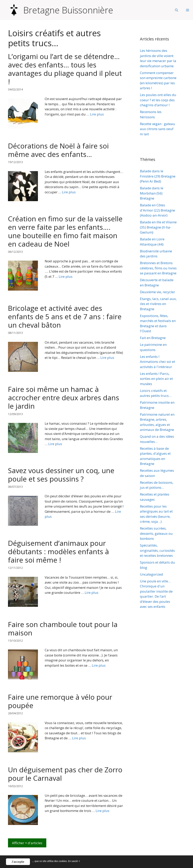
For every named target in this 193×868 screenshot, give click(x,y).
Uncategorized (151, 574)
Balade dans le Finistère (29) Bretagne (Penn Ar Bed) (158, 176)
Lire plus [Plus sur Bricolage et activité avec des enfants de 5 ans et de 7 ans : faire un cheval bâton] (107, 358)
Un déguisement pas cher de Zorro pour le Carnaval (65, 774)
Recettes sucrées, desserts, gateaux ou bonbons (156, 533)
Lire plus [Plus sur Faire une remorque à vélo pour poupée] (79, 738)
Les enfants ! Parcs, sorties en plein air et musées (156, 379)
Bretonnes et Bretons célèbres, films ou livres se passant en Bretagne (158, 268)
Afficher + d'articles (27, 843)
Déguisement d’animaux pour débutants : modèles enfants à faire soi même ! (58, 551)
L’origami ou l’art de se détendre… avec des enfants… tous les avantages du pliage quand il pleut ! (65, 69)
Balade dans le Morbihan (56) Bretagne (152, 193)
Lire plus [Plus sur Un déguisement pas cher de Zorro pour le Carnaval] (102, 811)
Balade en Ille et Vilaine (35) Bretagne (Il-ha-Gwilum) (158, 227)
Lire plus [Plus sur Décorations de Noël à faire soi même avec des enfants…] (69, 192)
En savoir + (85, 862)
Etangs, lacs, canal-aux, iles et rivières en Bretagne (158, 304)
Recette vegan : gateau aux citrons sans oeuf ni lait (157, 129)
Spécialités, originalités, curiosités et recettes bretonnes (157, 550)
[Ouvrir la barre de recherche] (177, 10)
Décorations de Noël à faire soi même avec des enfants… (58, 150)
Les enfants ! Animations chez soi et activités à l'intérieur (157, 362)
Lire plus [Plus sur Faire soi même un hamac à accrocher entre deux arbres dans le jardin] (55, 444)
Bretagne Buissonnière (68, 10)
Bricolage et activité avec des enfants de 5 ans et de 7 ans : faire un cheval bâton (65, 317)
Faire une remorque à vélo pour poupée (60, 701)
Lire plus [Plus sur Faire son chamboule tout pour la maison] (99, 665)
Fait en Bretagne (153, 338)
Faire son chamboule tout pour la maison (63, 629)
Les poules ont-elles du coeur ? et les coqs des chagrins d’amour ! (158, 100)
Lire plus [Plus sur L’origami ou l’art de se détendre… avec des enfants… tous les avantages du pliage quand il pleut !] (97, 114)
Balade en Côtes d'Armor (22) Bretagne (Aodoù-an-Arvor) (157, 210)
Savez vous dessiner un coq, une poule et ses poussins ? (61, 475)
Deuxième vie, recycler (157, 292)
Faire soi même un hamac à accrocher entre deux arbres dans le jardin (64, 398)
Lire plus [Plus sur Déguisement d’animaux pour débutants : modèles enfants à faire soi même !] (92, 593)
